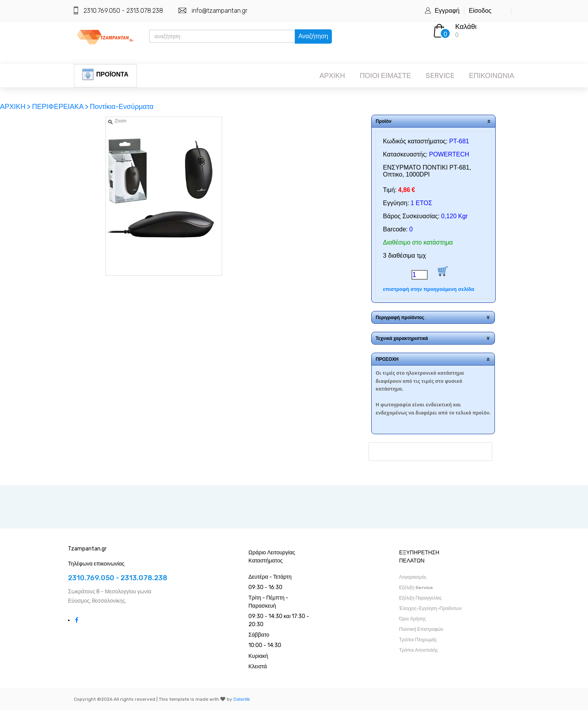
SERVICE (440, 76)
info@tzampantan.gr (219, 11)
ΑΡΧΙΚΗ (332, 76)
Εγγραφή (447, 11)
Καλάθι (466, 27)
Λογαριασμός (413, 577)
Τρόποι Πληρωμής (418, 640)
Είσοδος (480, 11)
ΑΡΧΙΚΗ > (16, 107)
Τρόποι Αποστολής (419, 650)
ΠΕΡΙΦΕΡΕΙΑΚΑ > (60, 107)
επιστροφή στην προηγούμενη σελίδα (428, 289)
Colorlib (242, 699)
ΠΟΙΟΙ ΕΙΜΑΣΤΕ (385, 76)
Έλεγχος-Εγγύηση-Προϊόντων (430, 608)
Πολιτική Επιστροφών (421, 629)
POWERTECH (449, 154)
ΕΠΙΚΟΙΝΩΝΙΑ (492, 76)
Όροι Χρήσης (413, 619)
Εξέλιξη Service (416, 588)
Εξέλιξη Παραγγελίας (421, 598)
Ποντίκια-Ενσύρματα (122, 107)
